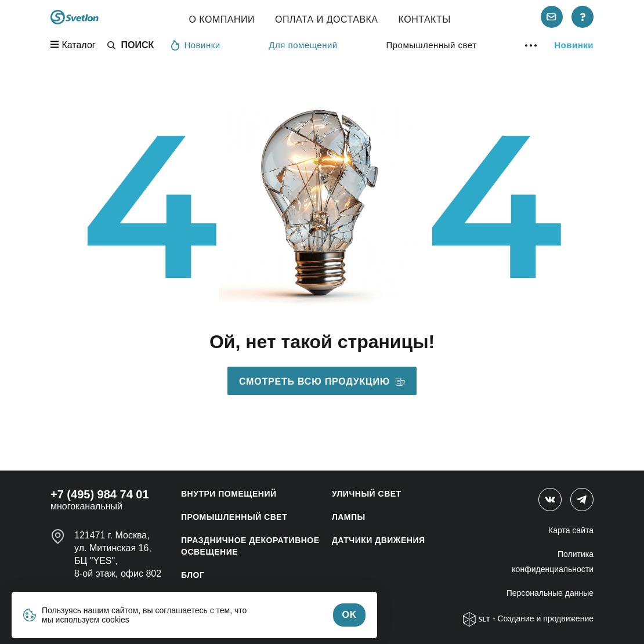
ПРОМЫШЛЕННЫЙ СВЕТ (234, 517)
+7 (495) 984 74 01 (100, 494)
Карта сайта (571, 530)
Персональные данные (550, 593)
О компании (222, 19)
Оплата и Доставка (327, 19)
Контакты (425, 19)
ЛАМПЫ (349, 517)
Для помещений (303, 45)
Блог (193, 575)
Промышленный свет (431, 45)
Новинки (196, 45)
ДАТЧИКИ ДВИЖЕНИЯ (379, 540)
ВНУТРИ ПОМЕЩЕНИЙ (229, 494)
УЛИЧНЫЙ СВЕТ (367, 494)
